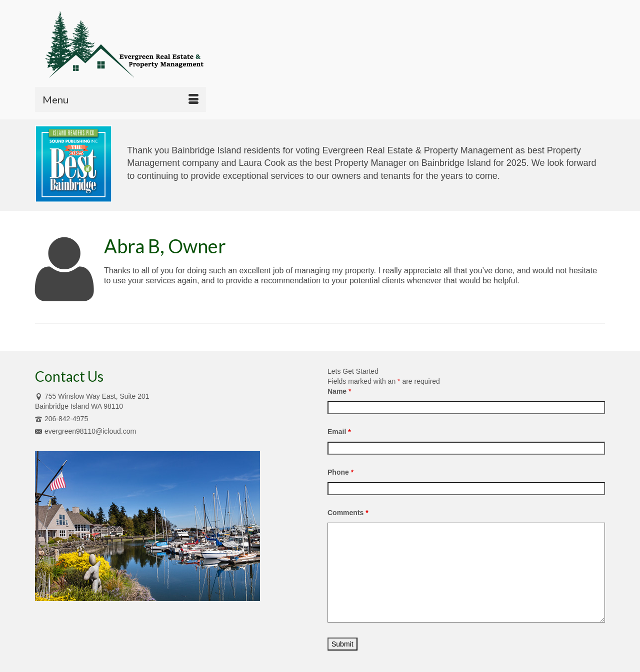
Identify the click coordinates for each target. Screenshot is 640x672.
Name (339, 391)
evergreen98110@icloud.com (85, 431)
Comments (348, 513)
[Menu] (120, 99)
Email (339, 432)
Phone (340, 472)
